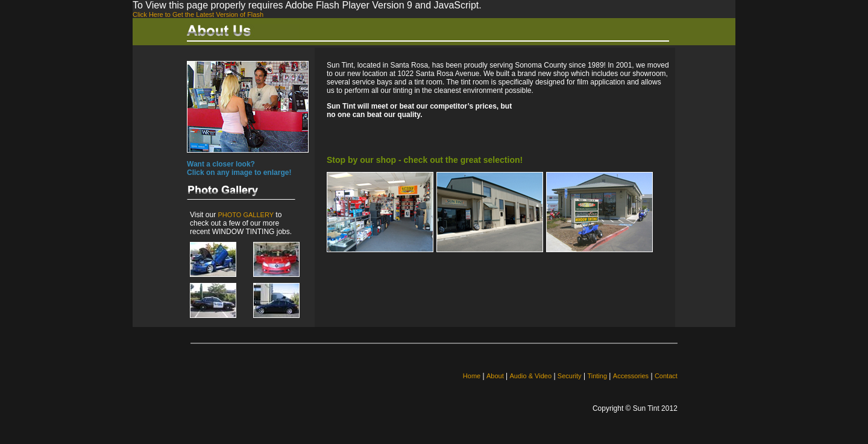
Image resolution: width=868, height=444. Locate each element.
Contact (666, 376)
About (495, 376)
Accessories (631, 376)
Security (570, 376)
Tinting (597, 376)
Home (472, 376)
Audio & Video (531, 376)
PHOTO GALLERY (246, 215)
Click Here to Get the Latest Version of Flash (198, 14)
